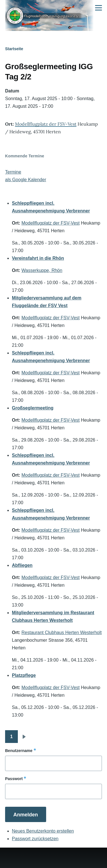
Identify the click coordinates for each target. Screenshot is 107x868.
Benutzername (19, 751)
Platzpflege (24, 675)
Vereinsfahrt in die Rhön (38, 258)
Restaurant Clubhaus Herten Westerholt (62, 632)
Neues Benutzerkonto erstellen (43, 831)
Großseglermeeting (33, 408)
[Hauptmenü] (99, 8)
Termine (13, 172)
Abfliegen (22, 565)
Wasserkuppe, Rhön (42, 270)
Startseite (14, 49)
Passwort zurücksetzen (35, 839)
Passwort (14, 779)
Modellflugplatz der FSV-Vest (46, 124)
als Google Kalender (26, 180)
